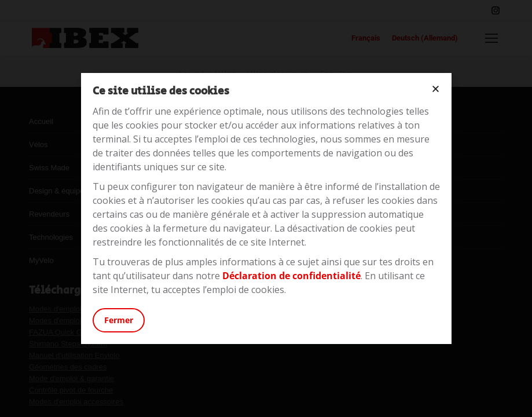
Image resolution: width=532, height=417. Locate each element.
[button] (436, 89)
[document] (266, 209)
